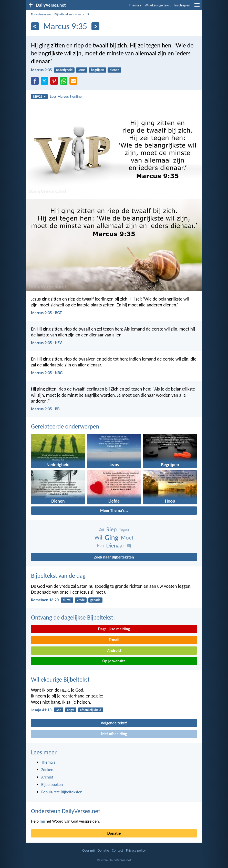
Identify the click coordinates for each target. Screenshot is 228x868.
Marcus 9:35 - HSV (46, 343)
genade (95, 600)
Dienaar (115, 546)
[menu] (197, 7)
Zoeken (47, 770)
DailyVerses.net (41, 14)
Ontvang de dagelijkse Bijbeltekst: (73, 617)
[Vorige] (35, 26)
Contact (118, 850)
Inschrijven (182, 5)
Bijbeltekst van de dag (58, 576)
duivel (67, 600)
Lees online (66, 96)
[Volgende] (95, 26)
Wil (98, 538)
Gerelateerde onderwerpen (65, 426)
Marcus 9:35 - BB (45, 409)
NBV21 (39, 97)
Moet (127, 538)
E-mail (114, 640)
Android (114, 650)
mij (42, 821)
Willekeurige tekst (158, 5)
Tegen (124, 529)
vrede (81, 600)
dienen (114, 70)
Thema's (135, 5)
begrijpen (97, 70)
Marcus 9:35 (41, 70)
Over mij (88, 850)
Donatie (114, 833)
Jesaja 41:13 (41, 710)
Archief (47, 777)
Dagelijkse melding (114, 629)
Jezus (82, 70)
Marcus (80, 14)
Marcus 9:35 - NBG (47, 373)
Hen (100, 546)
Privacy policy (136, 850)
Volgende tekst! (114, 723)
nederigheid (64, 70)
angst (71, 710)
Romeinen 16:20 (45, 600)
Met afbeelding (114, 734)
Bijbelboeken (63, 14)
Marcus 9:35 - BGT (46, 313)
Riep (111, 529)
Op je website (114, 661)
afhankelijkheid (91, 710)
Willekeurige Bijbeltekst (60, 679)
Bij (129, 546)
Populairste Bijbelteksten (62, 792)
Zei (102, 529)
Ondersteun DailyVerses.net (66, 811)
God (58, 710)
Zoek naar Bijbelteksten (114, 557)
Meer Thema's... (114, 510)
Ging (112, 538)
